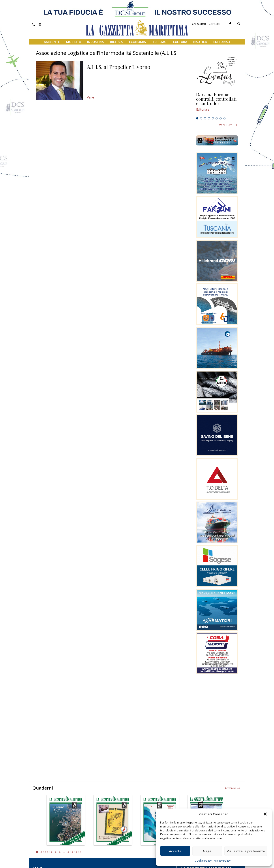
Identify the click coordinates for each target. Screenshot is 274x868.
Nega (207, 851)
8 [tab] (225, 118)
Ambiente (52, 42)
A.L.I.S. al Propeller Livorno (119, 67)
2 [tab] (201, 118)
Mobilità (74, 42)
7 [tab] (221, 118)
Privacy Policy (222, 861)
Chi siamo (199, 24)
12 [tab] (80, 852)
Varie (90, 97)
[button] (265, 814)
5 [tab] (213, 118)
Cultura (180, 42)
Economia (137, 42)
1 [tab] (197, 118)
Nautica (200, 42)
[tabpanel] (217, 104)
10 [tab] (72, 852)
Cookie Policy (203, 861)
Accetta (175, 851)
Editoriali (222, 42)
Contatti (214, 24)
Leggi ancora (217, 104)
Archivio (230, 788)
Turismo (159, 42)
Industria (95, 42)
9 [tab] (68, 852)
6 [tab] (217, 118)
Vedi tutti (226, 125)
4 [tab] (209, 118)
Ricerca (116, 42)
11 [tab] (76, 852)
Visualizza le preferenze (246, 851)
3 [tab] (205, 118)
